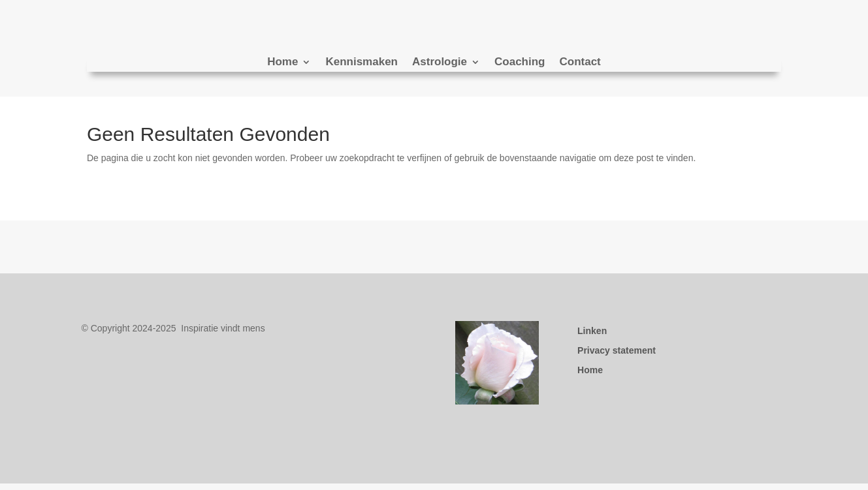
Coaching (520, 63)
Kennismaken (362, 63)
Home (282, 63)
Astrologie (440, 63)
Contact (580, 63)
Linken (592, 331)
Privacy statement (617, 351)
